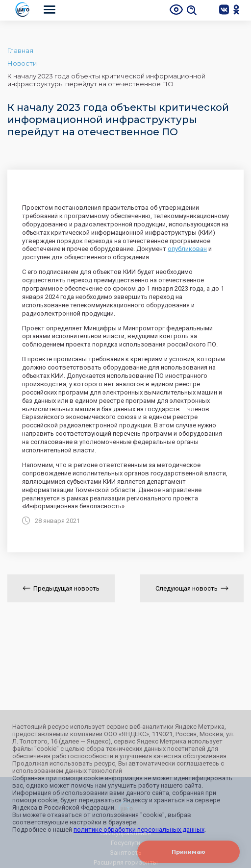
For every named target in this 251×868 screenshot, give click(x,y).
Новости (22, 63)
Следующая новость (192, 588)
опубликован (187, 249)
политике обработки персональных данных (139, 830)
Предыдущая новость (61, 588)
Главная (20, 50)
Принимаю (188, 852)
